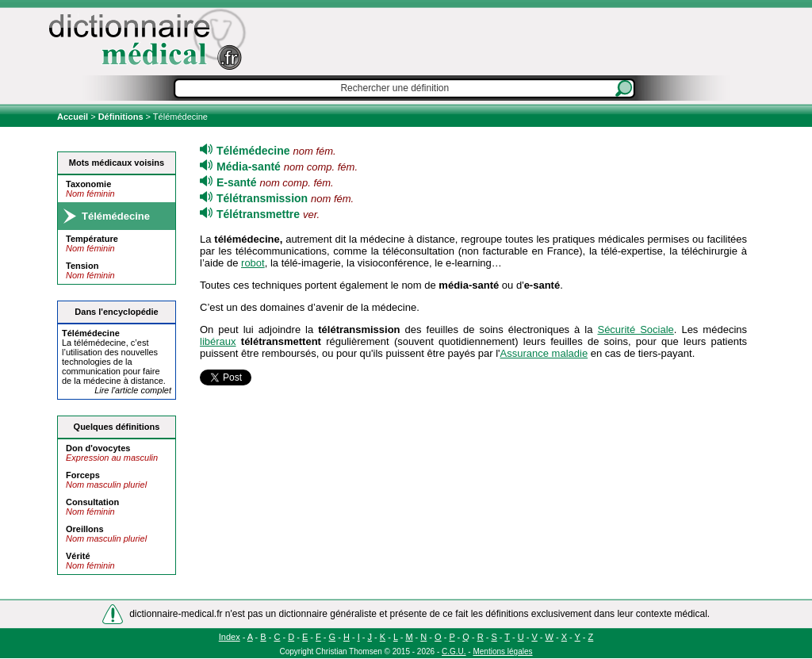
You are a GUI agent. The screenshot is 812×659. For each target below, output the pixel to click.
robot (253, 263)
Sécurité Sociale (635, 329)
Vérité (78, 556)
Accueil (74, 117)
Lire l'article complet (133, 390)
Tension (82, 266)
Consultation (92, 502)
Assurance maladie (544, 353)
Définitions (121, 117)
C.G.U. (454, 651)
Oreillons (85, 529)
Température (92, 239)
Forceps (83, 475)
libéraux (218, 341)
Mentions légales (502, 651)
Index (230, 637)
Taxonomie (88, 184)
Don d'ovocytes (98, 448)
